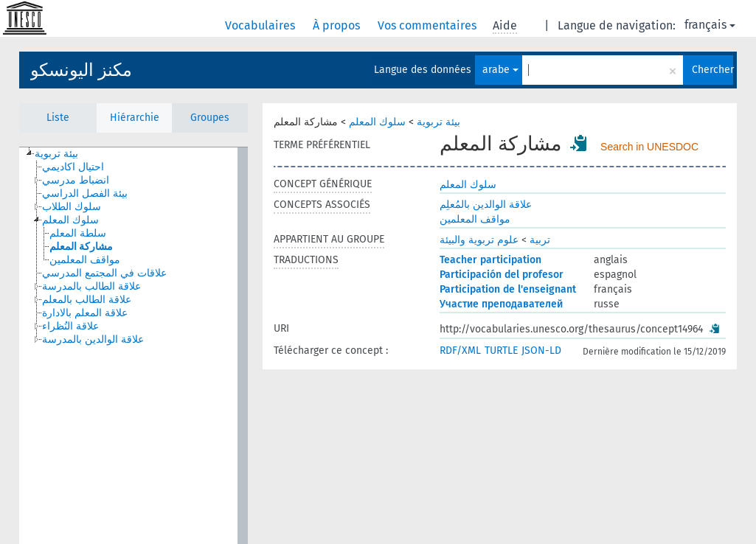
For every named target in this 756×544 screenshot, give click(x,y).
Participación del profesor (502, 275)
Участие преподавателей (501, 304)
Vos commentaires (429, 25)
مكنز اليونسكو (81, 70)
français (710, 25)
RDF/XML (460, 351)
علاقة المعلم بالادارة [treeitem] (85, 313)
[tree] (133, 346)
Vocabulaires (261, 25)
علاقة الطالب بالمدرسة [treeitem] (91, 286)
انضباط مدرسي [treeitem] (76, 180)
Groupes (210, 118)
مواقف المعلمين (475, 219)
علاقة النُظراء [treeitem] (70, 326)
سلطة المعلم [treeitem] (78, 233)
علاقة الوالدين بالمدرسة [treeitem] (93, 339)
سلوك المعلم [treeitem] (70, 220)
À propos (338, 25)
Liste (58, 118)
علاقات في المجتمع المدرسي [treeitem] (104, 273)
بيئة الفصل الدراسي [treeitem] (85, 193)
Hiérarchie (135, 118)
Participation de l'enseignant (508, 289)
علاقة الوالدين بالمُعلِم (486, 205)
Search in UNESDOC (649, 147)
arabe (500, 70)
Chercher (712, 70)
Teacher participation (490, 260)
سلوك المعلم (377, 122)
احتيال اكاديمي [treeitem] (73, 167)
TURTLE (501, 351)
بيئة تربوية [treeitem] (56, 154)
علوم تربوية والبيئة (479, 240)
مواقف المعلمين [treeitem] (85, 260)
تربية (540, 240)
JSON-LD (541, 351)
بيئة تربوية (438, 122)
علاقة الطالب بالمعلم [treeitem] (87, 300)
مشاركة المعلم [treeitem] (81, 247)
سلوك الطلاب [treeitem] (72, 207)
